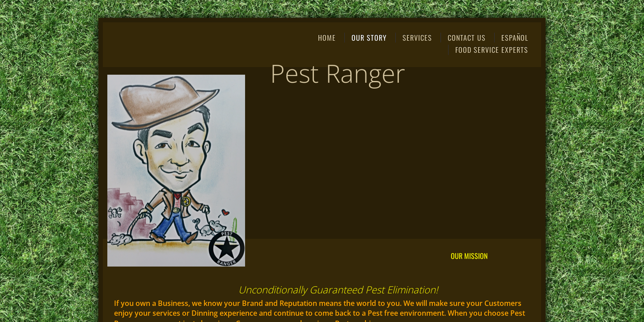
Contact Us (467, 38)
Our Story (369, 38)
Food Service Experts (492, 50)
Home (327, 38)
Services (417, 38)
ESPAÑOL (515, 38)
